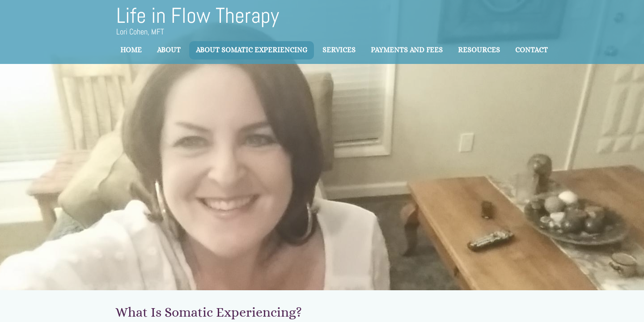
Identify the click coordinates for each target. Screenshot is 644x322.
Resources (479, 50)
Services (339, 50)
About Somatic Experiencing (252, 50)
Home (131, 50)
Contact (532, 50)
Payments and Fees (407, 50)
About (169, 50)
